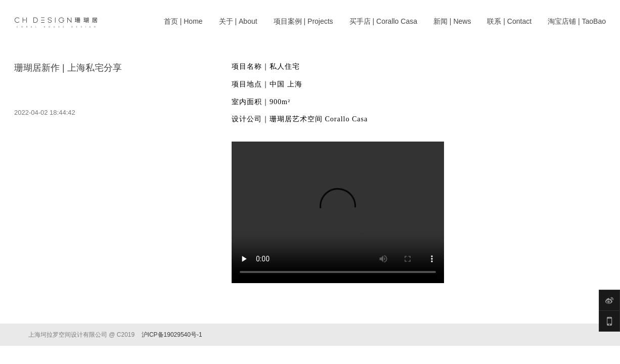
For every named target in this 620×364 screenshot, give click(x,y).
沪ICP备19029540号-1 (172, 335)
